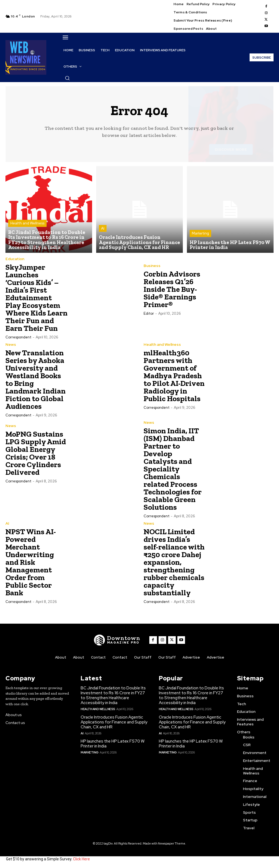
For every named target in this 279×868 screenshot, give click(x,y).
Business (152, 266)
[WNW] (117, 640)
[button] (67, 78)
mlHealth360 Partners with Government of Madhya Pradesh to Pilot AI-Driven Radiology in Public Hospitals (174, 376)
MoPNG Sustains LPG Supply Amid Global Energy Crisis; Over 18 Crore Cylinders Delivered (36, 453)
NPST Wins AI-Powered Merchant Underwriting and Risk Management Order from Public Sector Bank (31, 562)
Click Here (81, 859)
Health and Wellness (27, 224)
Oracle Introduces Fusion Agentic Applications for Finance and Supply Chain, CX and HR (114, 722)
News (11, 344)
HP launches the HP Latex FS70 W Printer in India (113, 744)
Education (15, 259)
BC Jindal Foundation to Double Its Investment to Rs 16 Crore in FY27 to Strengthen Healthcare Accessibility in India (113, 696)
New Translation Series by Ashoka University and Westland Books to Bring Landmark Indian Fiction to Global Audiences (36, 379)
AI (103, 229)
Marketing (200, 234)
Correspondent (18, 337)
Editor (149, 314)
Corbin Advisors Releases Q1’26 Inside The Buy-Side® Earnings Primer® (172, 289)
